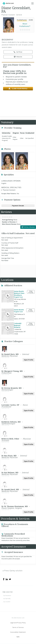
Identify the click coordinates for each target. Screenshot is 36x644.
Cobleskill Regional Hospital (18, 325)
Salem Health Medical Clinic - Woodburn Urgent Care (20, 294)
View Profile (31, 292)
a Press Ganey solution (13, 571)
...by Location (6, 602)
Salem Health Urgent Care (19, 311)
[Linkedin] (7, 579)
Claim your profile (18, 89)
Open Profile (29, 360)
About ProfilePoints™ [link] (25, 25)
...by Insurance (7, 595)
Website (18, 57)
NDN (18, 637)
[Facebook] (4, 579)
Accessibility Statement (18, 632)
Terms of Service (18, 627)
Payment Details (18, 206)
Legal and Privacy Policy (18, 623)
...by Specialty (7, 599)
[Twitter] (10, 579)
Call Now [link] (18, 52)
